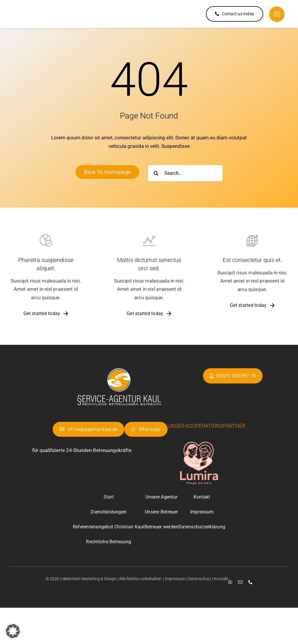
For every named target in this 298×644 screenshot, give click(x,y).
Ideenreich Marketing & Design (89, 579)
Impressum (175, 579)
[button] (13, 631)
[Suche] (156, 173)
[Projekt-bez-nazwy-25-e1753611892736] (119, 371)
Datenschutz (200, 579)
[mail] (238, 582)
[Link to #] (277, 14)
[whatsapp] (228, 582)
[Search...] (185, 173)
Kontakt (221, 579)
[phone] (248, 582)
